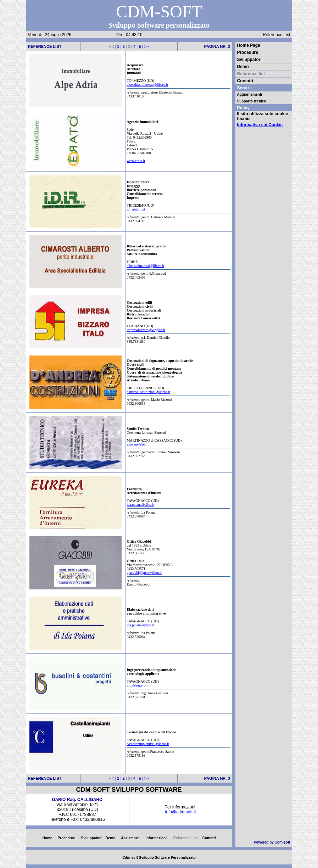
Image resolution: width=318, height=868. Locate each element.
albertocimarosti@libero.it (146, 266)
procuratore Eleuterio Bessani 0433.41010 (179, 93)
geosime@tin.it (138, 444)
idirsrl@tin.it (136, 209)
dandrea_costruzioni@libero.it (149, 392)
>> (146, 46)
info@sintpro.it (138, 685)
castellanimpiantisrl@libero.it (148, 744)
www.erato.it (136, 161)
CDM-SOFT (159, 12)
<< (112, 46)
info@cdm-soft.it (181, 812)
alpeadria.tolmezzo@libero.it (147, 85)
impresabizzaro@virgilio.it (146, 330)
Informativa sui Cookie (260, 125)
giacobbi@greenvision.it (144, 573)
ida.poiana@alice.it (141, 505)
